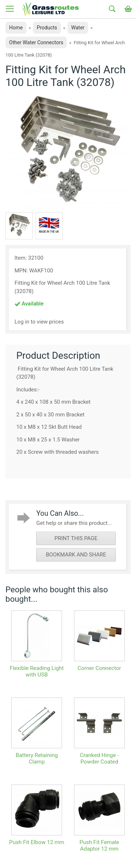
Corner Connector (99, 668)
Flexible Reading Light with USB (37, 671)
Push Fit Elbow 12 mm (37, 842)
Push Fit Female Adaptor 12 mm (99, 846)
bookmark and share (76, 555)
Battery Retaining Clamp (37, 758)
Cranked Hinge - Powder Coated (99, 758)
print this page (76, 538)
